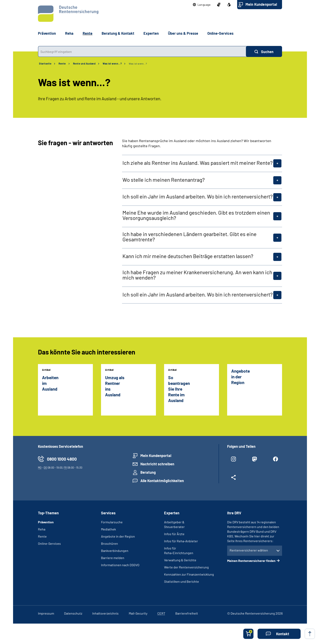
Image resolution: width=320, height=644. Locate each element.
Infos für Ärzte (174, 534)
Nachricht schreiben (157, 464)
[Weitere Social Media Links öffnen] (234, 479)
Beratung (148, 472)
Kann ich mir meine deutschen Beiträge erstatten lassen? (188, 256)
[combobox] (142, 51)
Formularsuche (112, 522)
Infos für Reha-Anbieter (181, 541)
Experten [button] (151, 33)
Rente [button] (88, 33)
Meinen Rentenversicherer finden (251, 561)
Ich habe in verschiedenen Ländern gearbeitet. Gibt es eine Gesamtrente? (189, 237)
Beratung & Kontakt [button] (118, 33)
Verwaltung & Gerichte (180, 560)
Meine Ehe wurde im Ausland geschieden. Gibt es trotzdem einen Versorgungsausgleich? (196, 215)
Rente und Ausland (84, 64)
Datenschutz (73, 613)
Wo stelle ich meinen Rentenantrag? (164, 180)
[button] (202, 5)
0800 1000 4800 (62, 459)
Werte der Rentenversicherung (186, 567)
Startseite (45, 64)
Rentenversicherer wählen (249, 550)
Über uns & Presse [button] (183, 33)
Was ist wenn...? (138, 64)
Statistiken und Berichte (182, 581)
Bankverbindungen (115, 551)
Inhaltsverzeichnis (105, 613)
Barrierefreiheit (187, 613)
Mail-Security (138, 613)
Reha (42, 529)
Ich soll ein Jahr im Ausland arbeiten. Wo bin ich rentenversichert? (198, 196)
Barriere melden (113, 558)
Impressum (46, 613)
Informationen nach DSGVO (120, 565)
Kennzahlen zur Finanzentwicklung (189, 574)
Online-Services (220, 33)
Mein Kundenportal (261, 4)
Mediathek (108, 529)
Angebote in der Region (118, 536)
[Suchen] (264, 51)
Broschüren (109, 543)
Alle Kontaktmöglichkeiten (162, 481)
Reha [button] (69, 33)
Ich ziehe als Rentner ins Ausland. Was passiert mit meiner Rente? (198, 163)
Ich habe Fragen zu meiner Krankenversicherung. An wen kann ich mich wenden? (197, 275)
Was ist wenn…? (112, 64)
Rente (62, 64)
